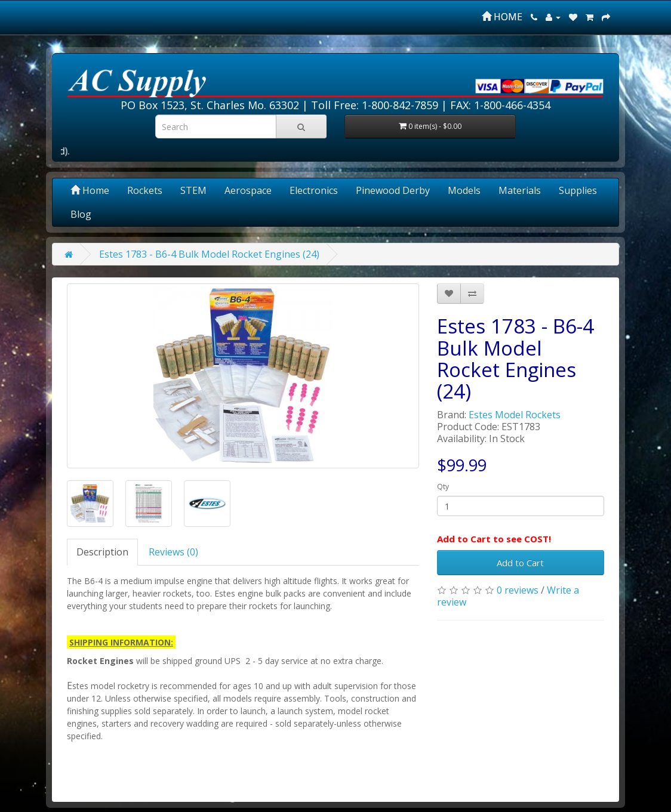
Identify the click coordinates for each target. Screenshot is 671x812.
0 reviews (518, 590)
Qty (443, 487)
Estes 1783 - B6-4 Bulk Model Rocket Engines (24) (209, 254)
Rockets (145, 190)
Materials (520, 190)
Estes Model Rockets (515, 415)
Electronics (314, 190)
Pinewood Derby (393, 190)
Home (90, 190)
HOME (502, 17)
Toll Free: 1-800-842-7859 (375, 105)
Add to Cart (520, 563)
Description (102, 552)
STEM (193, 190)
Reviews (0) (173, 552)
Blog (81, 214)
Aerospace (248, 190)
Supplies (578, 190)
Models (464, 190)
